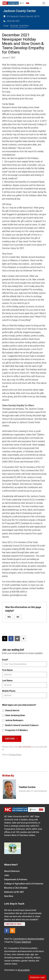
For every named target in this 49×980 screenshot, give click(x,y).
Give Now (9, 896)
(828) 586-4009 (11, 21)
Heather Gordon (27, 787)
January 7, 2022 (9, 58)
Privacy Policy (15, 755)
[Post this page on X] (5, 639)
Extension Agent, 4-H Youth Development (33, 791)
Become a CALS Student (16, 888)
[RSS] (13, 931)
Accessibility (24, 970)
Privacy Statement (23, 942)
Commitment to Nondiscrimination (29, 939)
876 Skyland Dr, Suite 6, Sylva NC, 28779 (21, 16)
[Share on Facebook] (11, 639)
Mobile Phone (9, 691)
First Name (7, 670)
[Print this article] (24, 639)
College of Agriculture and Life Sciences (24, 884)
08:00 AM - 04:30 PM (19, 26)
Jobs (7, 875)
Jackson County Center (20, 11)
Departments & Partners (16, 879)
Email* (5, 660)
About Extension (12, 871)
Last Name (7, 681)
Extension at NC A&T (14, 892)
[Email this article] (17, 639)
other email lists (25, 747)
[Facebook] (7, 931)
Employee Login (37, 977)
